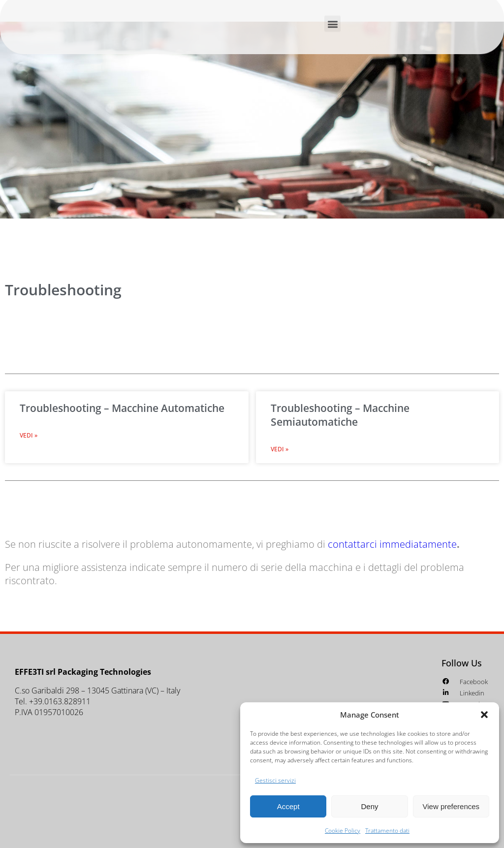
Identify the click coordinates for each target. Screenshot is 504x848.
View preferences (451, 806)
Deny (369, 806)
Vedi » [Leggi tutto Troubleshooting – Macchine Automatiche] (29, 435)
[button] (484, 715)
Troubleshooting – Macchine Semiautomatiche (340, 415)
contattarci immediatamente (392, 544)
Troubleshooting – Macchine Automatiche (122, 408)
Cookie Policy (343, 831)
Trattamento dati (387, 831)
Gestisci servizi (275, 780)
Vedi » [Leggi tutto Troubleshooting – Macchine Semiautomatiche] (280, 449)
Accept (288, 806)
